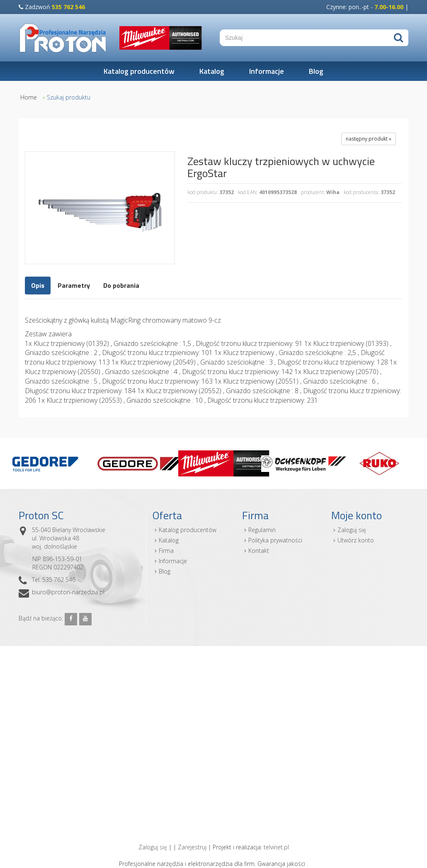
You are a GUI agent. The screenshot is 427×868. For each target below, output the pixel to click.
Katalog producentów (139, 71)
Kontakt (259, 551)
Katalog (212, 71)
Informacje (267, 71)
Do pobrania (121, 285)
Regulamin (262, 530)
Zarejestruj (192, 847)
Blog (316, 71)
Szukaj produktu (69, 97)
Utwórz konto (356, 540)
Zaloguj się (352, 530)
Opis (38, 285)
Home (29, 97)
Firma (166, 551)
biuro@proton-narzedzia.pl (68, 592)
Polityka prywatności (275, 540)
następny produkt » (369, 139)
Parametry (74, 285)
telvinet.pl (276, 847)
